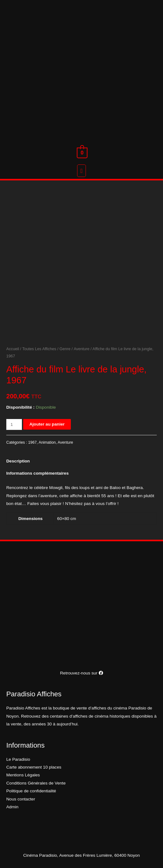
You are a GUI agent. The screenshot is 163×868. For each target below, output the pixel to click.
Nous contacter (21, 799)
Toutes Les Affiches (39, 349)
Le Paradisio (18, 759)
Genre (65, 349)
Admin (12, 807)
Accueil (13, 349)
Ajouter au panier (47, 424)
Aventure (81, 349)
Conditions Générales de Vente (36, 783)
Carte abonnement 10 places (34, 767)
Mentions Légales (23, 775)
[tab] (81, 461)
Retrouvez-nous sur (81, 673)
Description (18, 461)
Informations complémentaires (37, 473)
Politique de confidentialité (31, 791)
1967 (32, 442)
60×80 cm (66, 519)
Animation (47, 442)
